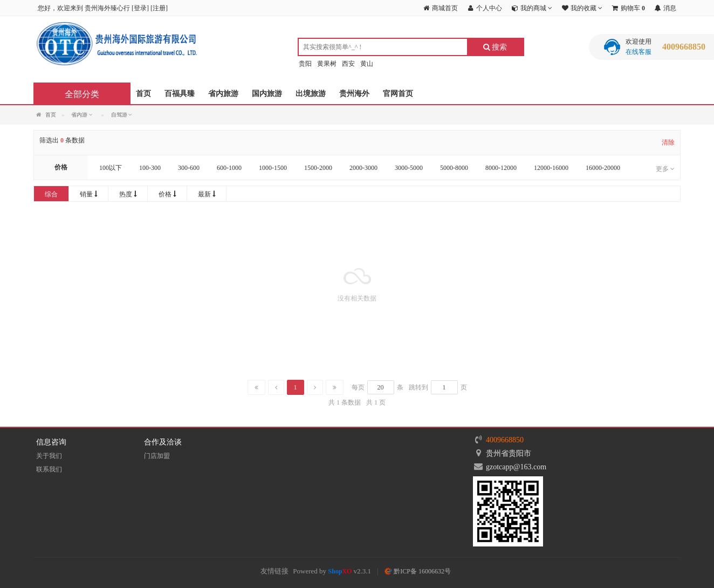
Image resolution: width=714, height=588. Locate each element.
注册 (159, 8)
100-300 (150, 168)
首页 (143, 94)
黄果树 (327, 64)
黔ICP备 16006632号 (418, 571)
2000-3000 (363, 168)
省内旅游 (223, 94)
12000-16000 (551, 168)
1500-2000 (318, 168)
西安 (348, 64)
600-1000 (229, 168)
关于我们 (49, 456)
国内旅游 (267, 94)
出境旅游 (311, 94)
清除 (668, 142)
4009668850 (505, 440)
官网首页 (398, 94)
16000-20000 (603, 168)
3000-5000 (409, 168)
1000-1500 (273, 168)
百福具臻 (180, 94)
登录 (140, 8)
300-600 (189, 168)
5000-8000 (454, 168)
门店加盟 (157, 456)
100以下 (111, 168)
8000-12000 (501, 168)
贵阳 (305, 64)
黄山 (367, 64)
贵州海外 (354, 94)
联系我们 (49, 469)
